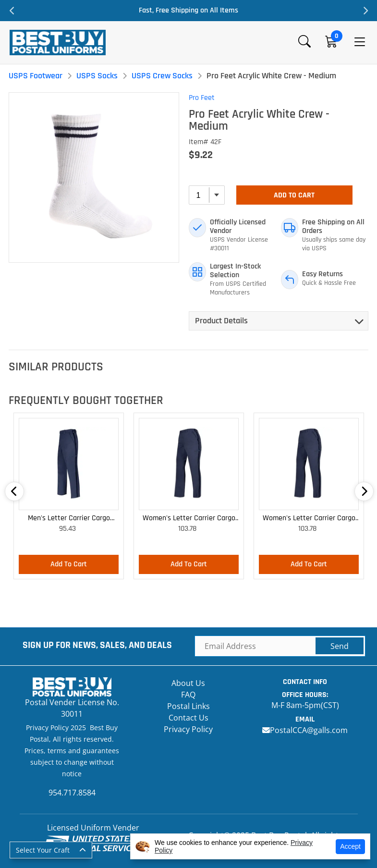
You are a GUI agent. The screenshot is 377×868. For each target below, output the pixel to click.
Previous (12, 11)
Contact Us (188, 718)
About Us (188, 683)
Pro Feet (202, 98)
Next (365, 11)
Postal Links (188, 706)
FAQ (188, 695)
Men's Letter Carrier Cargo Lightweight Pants (69, 519)
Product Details (221, 321)
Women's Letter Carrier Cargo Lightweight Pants (189, 519)
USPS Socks (97, 76)
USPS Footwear (36, 76)
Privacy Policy (188, 729)
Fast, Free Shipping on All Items (188, 10)
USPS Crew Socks (162, 76)
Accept (350, 846)
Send (340, 646)
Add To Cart (294, 195)
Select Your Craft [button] (43, 850)
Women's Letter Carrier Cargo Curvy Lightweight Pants (309, 519)
